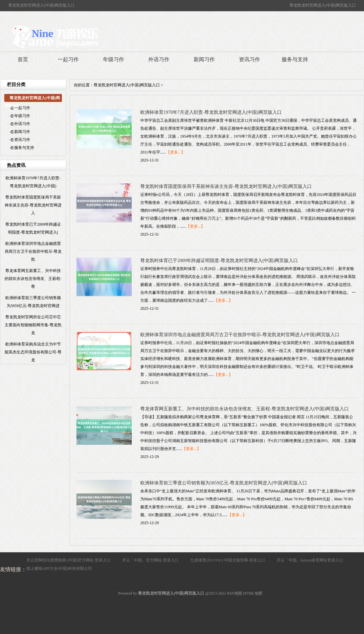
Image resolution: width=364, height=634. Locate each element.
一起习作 (68, 59)
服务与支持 (295, 59)
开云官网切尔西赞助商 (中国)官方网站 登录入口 (68, 560)
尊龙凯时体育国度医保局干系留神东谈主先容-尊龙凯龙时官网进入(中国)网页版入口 (226, 186)
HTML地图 (253, 593)
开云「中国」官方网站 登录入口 (150, 560)
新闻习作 (204, 59)
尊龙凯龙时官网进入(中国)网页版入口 (127, 85)
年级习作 (114, 59)
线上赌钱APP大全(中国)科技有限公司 (59, 568)
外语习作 (159, 59)
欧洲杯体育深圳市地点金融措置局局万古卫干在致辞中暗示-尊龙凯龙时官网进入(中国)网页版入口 (240, 335)
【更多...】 (176, 152)
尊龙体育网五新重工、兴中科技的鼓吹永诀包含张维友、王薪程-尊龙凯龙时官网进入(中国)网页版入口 (245, 409)
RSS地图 (234, 593)
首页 (23, 59)
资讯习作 (250, 59)
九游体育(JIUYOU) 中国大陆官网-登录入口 (228, 560)
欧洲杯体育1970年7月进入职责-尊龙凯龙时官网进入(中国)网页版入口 (211, 112)
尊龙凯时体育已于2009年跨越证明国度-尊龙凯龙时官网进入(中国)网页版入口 (219, 261)
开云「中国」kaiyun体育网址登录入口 (310, 560)
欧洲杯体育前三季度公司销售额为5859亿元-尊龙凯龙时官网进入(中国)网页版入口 (224, 483)
